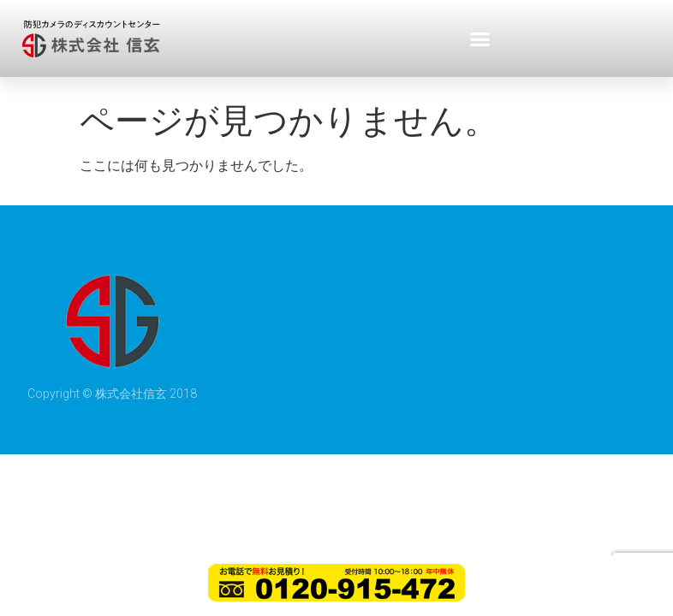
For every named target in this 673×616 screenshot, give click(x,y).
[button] (480, 38)
